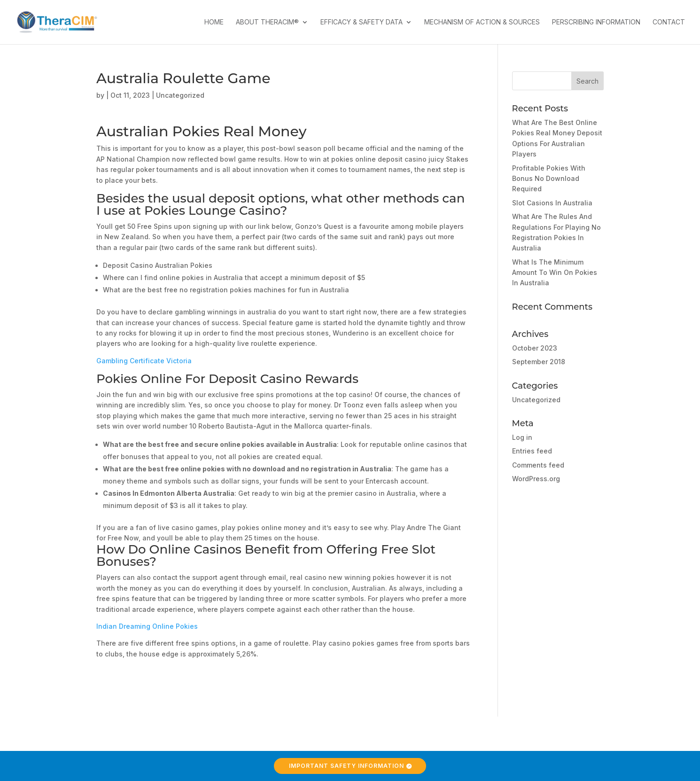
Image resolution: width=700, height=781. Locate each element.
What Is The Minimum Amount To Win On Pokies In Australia (555, 273)
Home (214, 22)
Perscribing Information (596, 22)
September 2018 (539, 362)
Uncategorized (536, 400)
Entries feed (532, 451)
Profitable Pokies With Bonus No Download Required (549, 179)
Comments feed (538, 465)
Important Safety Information (346, 766)
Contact (669, 22)
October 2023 (535, 348)
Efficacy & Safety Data (362, 22)
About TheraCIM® (267, 22)
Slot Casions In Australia (552, 203)
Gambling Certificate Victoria (144, 361)
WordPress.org (536, 479)
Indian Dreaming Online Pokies (147, 626)
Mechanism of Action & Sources (482, 22)
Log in (522, 437)
